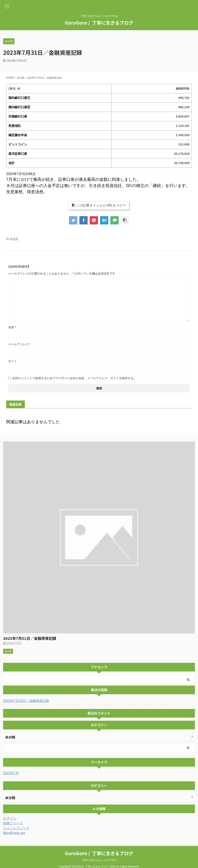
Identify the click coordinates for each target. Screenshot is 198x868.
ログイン (10, 818)
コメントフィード (16, 828)
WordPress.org (14, 833)
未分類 (14, 239)
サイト (13, 361)
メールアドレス (19, 344)
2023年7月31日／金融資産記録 (30, 638)
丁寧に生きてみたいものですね (99, 860)
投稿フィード (13, 823)
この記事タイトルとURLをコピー (99, 205)
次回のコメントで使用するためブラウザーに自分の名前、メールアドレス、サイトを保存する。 (74, 378)
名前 (12, 327)
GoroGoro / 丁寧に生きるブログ (99, 23)
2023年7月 (11, 773)
